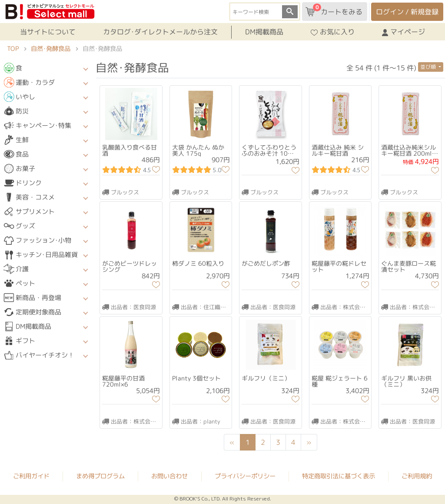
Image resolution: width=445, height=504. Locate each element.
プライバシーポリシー (245, 476)
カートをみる (334, 10)
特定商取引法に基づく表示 (339, 476)
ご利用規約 (417, 476)
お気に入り (333, 32)
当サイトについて (48, 32)
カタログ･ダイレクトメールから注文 (160, 32)
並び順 (429, 67)
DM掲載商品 (264, 32)
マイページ (403, 32)
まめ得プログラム (100, 475)
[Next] (309, 442)
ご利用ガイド (31, 475)
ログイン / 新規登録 (407, 12)
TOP (13, 49)
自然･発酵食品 (51, 49)
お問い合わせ (169, 476)
